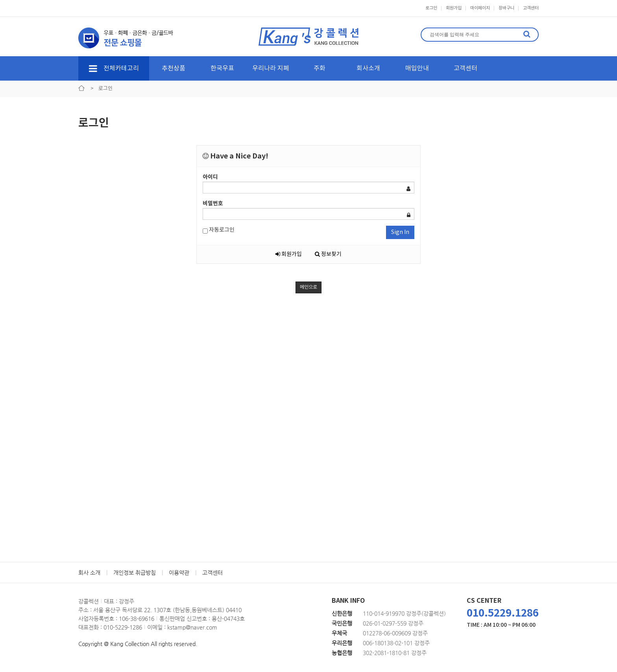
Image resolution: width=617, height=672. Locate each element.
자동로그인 (219, 230)
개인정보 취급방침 (135, 573)
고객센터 (531, 8)
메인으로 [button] (308, 287)
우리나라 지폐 (271, 68)
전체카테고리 (114, 68)
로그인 (431, 8)
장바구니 (506, 8)
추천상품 (174, 68)
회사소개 (368, 68)
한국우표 (222, 68)
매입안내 (417, 68)
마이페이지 (480, 8)
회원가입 (454, 8)
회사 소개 (89, 573)
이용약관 (179, 573)
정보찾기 (328, 254)
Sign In (400, 232)
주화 (320, 68)
